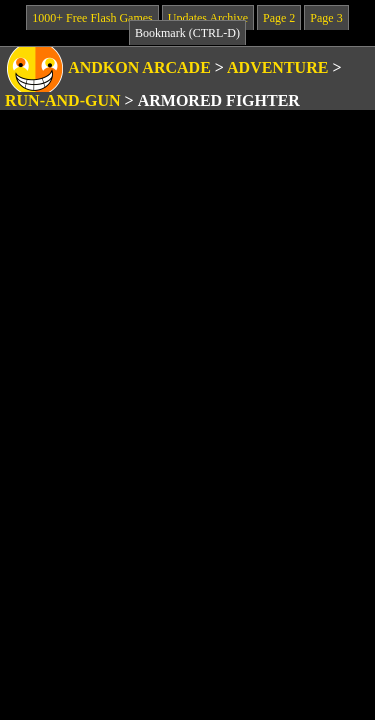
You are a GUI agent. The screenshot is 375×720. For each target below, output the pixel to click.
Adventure (277, 67)
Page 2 (279, 18)
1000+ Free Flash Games (92, 18)
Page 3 (326, 18)
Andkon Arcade (139, 67)
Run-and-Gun (63, 100)
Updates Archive (208, 18)
